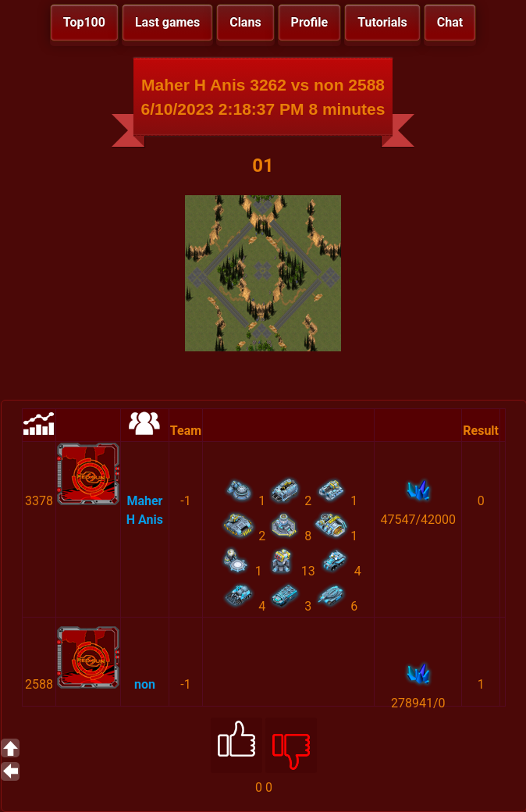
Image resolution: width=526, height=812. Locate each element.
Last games (167, 22)
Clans (245, 22)
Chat (450, 22)
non (145, 684)
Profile (310, 22)
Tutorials (382, 22)
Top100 (84, 22)
